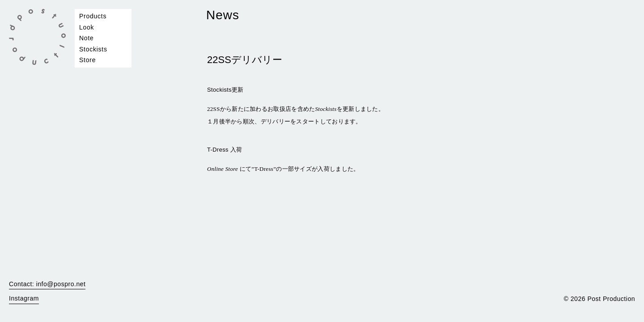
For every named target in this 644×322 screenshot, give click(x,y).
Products (93, 16)
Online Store (222, 169)
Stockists (93, 49)
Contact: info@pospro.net (47, 284)
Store (87, 60)
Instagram (24, 298)
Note (87, 38)
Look (87, 27)
